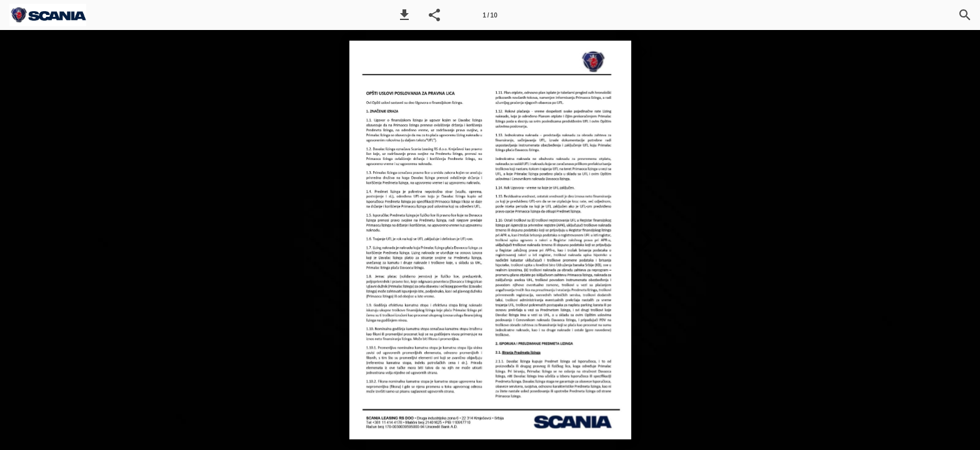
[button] (404, 15)
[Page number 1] (490, 15)
